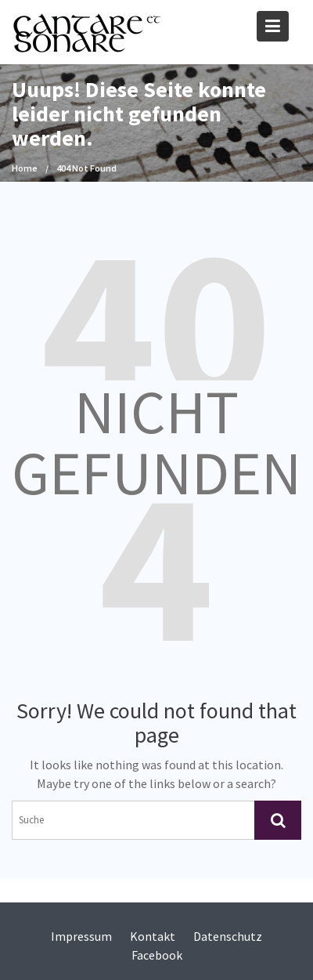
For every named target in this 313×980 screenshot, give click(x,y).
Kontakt (153, 936)
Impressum (81, 936)
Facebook (157, 955)
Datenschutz (228, 936)
